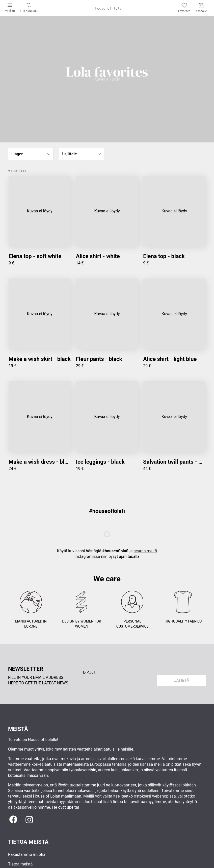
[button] (31, 154)
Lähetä (181, 680)
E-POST (89, 672)
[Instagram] (29, 820)
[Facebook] (13, 820)
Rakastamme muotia (27, 854)
